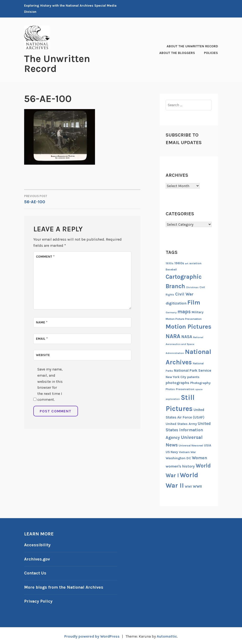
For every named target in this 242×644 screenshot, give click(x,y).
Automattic (167, 635)
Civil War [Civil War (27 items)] (184, 294)
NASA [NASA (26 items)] (187, 336)
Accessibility (37, 545)
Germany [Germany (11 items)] (171, 312)
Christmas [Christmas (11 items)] (192, 287)
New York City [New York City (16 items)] (176, 377)
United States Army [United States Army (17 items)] (181, 424)
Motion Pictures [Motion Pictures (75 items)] (188, 326)
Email (42, 338)
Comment (45, 256)
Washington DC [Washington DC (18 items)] (178, 458)
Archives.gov (37, 559)
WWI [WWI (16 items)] (188, 486)
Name (42, 322)
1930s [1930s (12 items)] (170, 263)
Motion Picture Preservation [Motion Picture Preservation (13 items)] (184, 319)
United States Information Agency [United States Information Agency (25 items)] (188, 430)
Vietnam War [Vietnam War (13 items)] (187, 452)
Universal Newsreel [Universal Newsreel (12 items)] (191, 445)
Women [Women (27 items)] (200, 458)
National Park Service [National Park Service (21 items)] (193, 370)
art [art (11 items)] (187, 263)
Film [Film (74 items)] (194, 302)
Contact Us (35, 572)
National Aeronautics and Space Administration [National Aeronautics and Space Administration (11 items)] (184, 345)
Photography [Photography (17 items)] (200, 383)
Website (43, 355)
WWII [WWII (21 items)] (197, 486)
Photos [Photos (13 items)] (170, 389)
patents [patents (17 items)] (193, 377)
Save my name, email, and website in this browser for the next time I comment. (50, 384)
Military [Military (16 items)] (198, 312)
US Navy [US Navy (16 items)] (172, 452)
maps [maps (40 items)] (184, 311)
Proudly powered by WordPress (92, 635)
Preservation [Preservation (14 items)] (185, 389)
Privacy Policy (38, 600)
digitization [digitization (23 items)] (176, 303)
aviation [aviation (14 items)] (195, 263)
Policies (211, 53)
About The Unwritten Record (192, 46)
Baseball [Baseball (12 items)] (171, 269)
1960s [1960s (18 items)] (179, 263)
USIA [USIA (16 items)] (208, 445)
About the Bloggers (177, 53)
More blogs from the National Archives (64, 586)
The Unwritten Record (57, 64)
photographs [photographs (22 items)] (177, 382)
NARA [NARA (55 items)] (173, 336)
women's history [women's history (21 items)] (180, 466)
